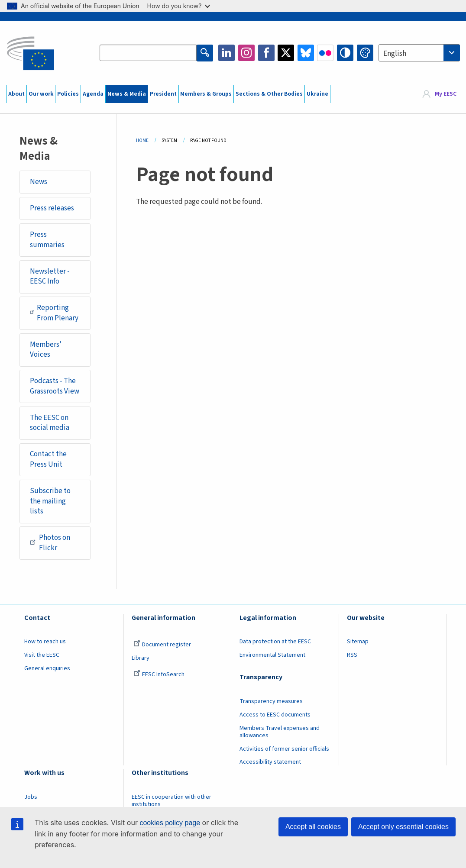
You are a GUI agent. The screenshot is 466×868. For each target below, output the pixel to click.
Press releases (52, 208)
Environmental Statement (272, 655)
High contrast (345, 53)
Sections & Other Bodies (269, 94)
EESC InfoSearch (159, 674)
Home (142, 140)
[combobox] (419, 53)
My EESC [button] (446, 94)
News (39, 182)
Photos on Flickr (50, 543)
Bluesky (306, 53)
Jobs (31, 797)
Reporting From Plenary (54, 313)
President (163, 94)
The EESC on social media (50, 423)
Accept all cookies (313, 827)
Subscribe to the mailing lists (50, 501)
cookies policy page (170, 823)
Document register (162, 645)
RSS (352, 655)
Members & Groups (206, 94)
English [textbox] (395, 54)
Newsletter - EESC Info (50, 277)
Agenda (93, 94)
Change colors (365, 53)
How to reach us (45, 642)
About (16, 94)
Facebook (266, 53)
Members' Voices (46, 350)
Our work (41, 94)
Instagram (246, 53)
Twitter (286, 53)
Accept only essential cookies (403, 827)
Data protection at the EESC (275, 642)
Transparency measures (271, 701)
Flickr (325, 53)
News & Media (127, 94)
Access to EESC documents (275, 715)
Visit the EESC (42, 655)
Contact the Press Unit (48, 459)
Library (141, 658)
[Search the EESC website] (148, 53)
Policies (68, 94)
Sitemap (358, 642)
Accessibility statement (270, 762)
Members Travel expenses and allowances (280, 732)
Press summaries (47, 240)
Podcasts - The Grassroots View (55, 386)
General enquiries (47, 668)
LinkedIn (227, 53)
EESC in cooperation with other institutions (172, 801)
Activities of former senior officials (284, 749)
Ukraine (317, 94)
